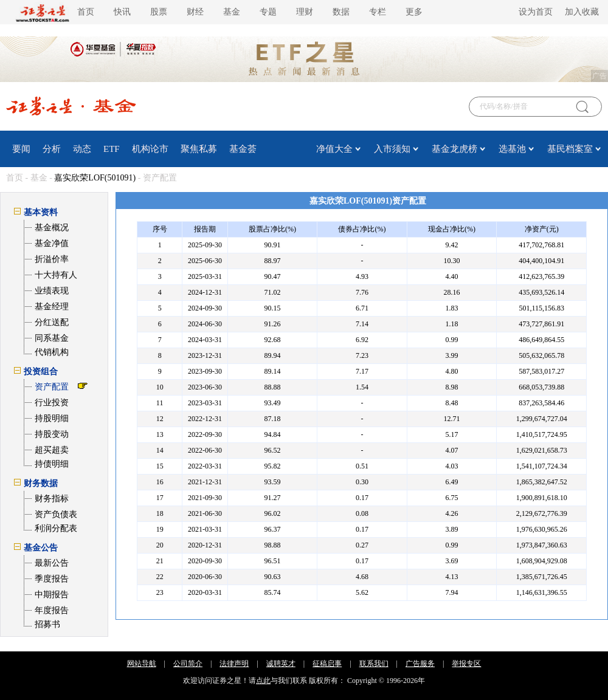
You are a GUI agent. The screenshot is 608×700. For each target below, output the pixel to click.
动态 (82, 149)
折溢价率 (52, 259)
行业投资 (52, 403)
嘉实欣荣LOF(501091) (95, 178)
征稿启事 (327, 664)
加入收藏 (582, 12)
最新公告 (52, 563)
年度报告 (52, 610)
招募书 (47, 624)
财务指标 (52, 499)
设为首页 (536, 12)
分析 (52, 149)
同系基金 (52, 338)
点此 (263, 681)
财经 (195, 12)
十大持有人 (56, 275)
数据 (341, 12)
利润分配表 (56, 528)
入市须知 (392, 149)
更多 (414, 12)
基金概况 (52, 228)
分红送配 (52, 322)
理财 (305, 12)
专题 (268, 12)
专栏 (378, 12)
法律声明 (234, 664)
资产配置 (52, 387)
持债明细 (52, 464)
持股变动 (52, 434)
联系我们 (374, 664)
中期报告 (52, 595)
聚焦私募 (199, 149)
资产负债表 (56, 514)
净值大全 (334, 149)
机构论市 (150, 149)
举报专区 (466, 664)
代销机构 (52, 352)
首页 (86, 12)
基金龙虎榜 (454, 149)
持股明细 (52, 418)
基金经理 (52, 307)
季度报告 (52, 579)
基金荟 (243, 149)
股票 (159, 12)
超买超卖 (52, 450)
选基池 (512, 149)
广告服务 (420, 664)
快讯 (122, 12)
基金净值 (52, 243)
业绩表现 (52, 291)
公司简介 (188, 664)
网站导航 (142, 664)
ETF (112, 149)
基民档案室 (570, 149)
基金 (232, 12)
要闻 (21, 149)
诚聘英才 (281, 664)
